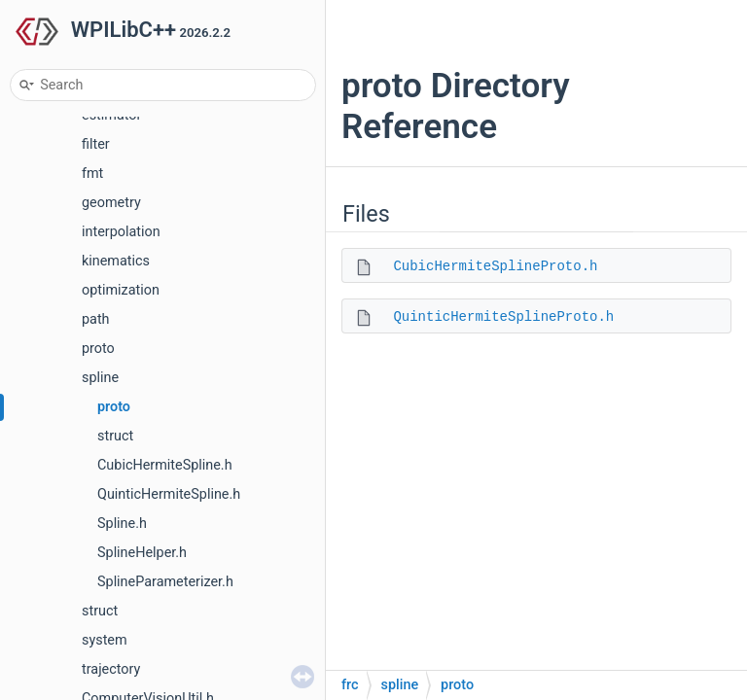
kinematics (116, 261)
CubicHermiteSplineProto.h (495, 266)
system (105, 640)
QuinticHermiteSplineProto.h (503, 317)
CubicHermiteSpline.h (165, 465)
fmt (92, 174)
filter (96, 144)
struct (115, 436)
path (96, 319)
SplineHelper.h (142, 553)
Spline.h (122, 524)
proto (98, 349)
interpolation (121, 232)
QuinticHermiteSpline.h (169, 494)
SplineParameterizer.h (165, 582)
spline (100, 378)
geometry (111, 203)
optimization (121, 290)
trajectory (111, 669)
